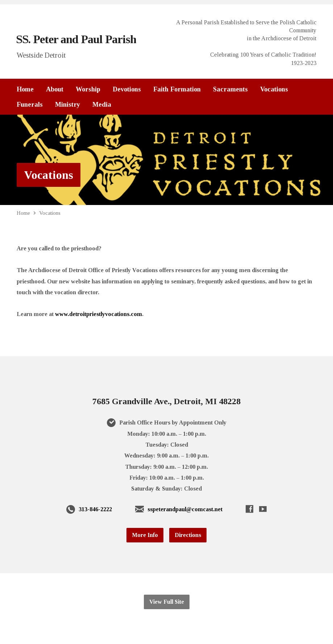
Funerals (30, 104)
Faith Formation (177, 89)
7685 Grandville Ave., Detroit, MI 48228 (166, 401)
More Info (145, 535)
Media (102, 104)
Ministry (68, 104)
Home (25, 89)
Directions (188, 535)
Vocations (274, 89)
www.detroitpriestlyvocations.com (99, 314)
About (55, 89)
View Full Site (167, 602)
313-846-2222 (95, 509)
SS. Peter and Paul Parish (76, 39)
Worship (88, 89)
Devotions (127, 89)
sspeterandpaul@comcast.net (185, 509)
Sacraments (230, 89)
